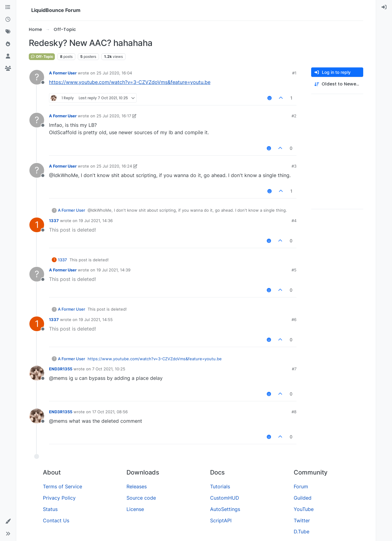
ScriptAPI (221, 520)
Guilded (303, 498)
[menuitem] (384, 7)
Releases (137, 486)
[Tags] (8, 32)
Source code (141, 498)
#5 (294, 270)
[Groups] (8, 69)
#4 (294, 221)
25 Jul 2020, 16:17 (114, 116)
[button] (8, 521)
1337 (54, 221)
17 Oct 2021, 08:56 (110, 412)
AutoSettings (225, 509)
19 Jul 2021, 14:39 (113, 270)
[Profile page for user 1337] (37, 225)
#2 (294, 116)
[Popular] (8, 44)
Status (50, 509)
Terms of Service (62, 486)
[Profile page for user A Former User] (37, 77)
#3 (294, 166)
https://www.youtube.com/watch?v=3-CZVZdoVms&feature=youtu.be (130, 82)
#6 (294, 320)
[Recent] (8, 20)
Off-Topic (42, 57)
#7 (294, 369)
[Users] (8, 56)
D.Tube (302, 532)
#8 (294, 412)
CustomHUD (225, 498)
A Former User (63, 73)
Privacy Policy (59, 498)
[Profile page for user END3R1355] (37, 373)
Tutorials (220, 486)
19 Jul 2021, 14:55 (96, 320)
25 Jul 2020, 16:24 (114, 166)
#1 (294, 73)
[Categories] (8, 7)
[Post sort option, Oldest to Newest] (337, 84)
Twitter (302, 520)
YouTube (304, 509)
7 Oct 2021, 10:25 (109, 369)
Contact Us (56, 520)
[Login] (384, 7)
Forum (301, 486)
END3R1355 (61, 369)
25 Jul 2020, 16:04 (114, 73)
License (135, 509)
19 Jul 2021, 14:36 (96, 221)
